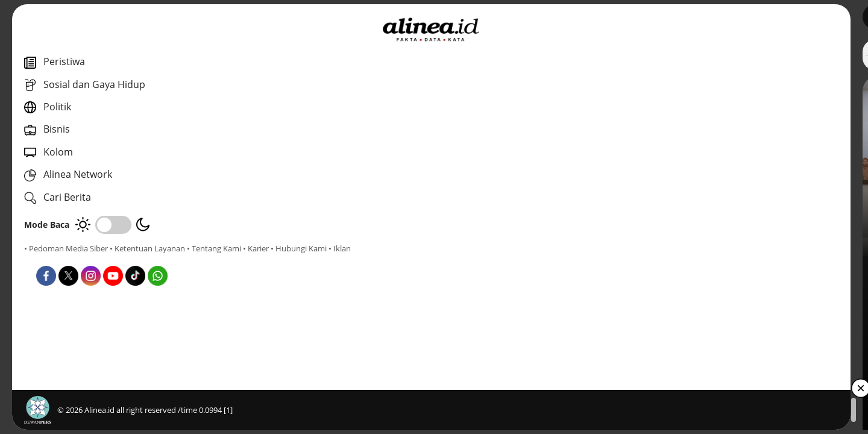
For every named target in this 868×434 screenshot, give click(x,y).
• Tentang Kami (51, 259)
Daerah (307, 271)
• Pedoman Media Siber (66, 248)
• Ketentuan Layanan (147, 248)
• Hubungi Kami (136, 259)
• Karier (93, 259)
